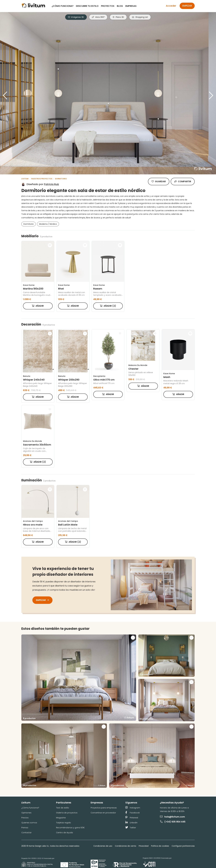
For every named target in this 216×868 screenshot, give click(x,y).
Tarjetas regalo (64, 823)
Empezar (187, 6)
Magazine (61, 818)
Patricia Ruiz (51, 184)
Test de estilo (63, 808)
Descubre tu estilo (87, 6)
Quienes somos (29, 823)
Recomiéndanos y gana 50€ (70, 828)
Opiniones (26, 813)
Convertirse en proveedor (103, 813)
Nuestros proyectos (42, 179)
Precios (25, 818)
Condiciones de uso (103, 846)
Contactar (26, 833)
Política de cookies (160, 846)
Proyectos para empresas (104, 808)
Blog (120, 6)
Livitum (25, 179)
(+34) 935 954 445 (173, 822)
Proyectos (108, 6)
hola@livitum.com (172, 817)
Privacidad (144, 846)
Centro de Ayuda (64, 833)
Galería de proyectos (67, 813)
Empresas (131, 6)
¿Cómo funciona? (63, 6)
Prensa (25, 828)
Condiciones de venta (125, 846)
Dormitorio (61, 179)
